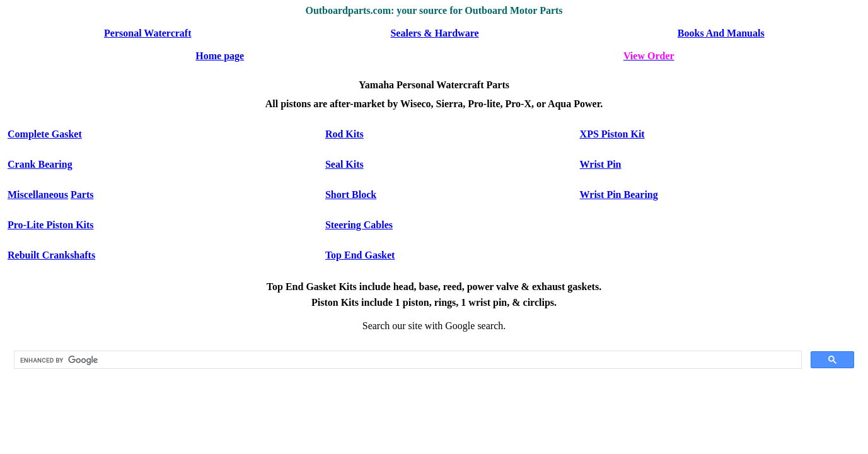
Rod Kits (344, 134)
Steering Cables (359, 225)
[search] (407, 360)
